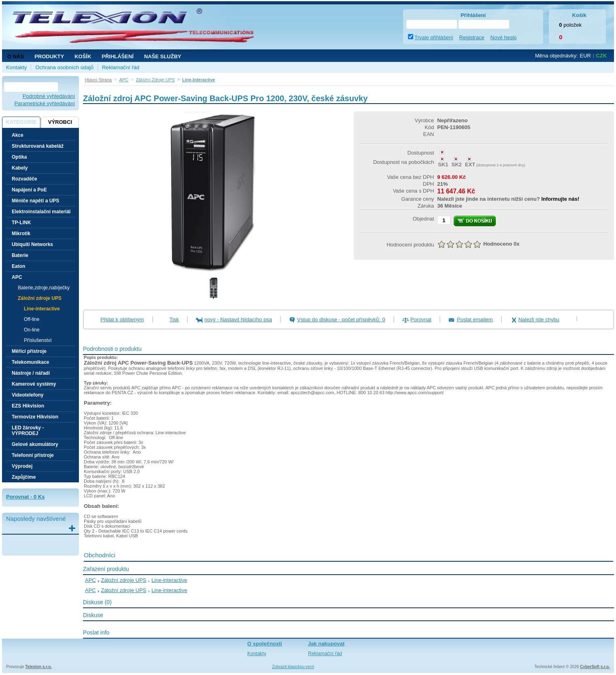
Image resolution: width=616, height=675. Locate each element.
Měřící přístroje (29, 351)
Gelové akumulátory (35, 444)
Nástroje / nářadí (31, 373)
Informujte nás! (560, 199)
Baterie (20, 255)
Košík (83, 56)
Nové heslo (504, 37)
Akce (18, 135)
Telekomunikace (30, 362)
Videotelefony (28, 395)
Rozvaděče (24, 179)
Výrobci (60, 122)
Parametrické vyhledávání (45, 103)
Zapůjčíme (24, 477)
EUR (585, 56)
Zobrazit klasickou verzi (293, 667)
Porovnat (421, 319)
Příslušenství (38, 340)
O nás (16, 56)
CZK (602, 56)
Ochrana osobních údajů (64, 67)
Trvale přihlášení (434, 37)
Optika (19, 157)
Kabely (20, 168)
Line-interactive (42, 309)
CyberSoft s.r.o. (595, 667)
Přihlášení (118, 56)
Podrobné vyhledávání (49, 96)
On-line (32, 330)
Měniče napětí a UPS (35, 201)
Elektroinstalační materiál (41, 212)
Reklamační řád (121, 67)
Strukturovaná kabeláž (38, 146)
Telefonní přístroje (33, 455)
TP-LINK (21, 223)
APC (90, 580)
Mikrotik (21, 233)
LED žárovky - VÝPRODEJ (28, 431)
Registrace (472, 37)
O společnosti (265, 644)
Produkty (49, 56)
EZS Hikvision (28, 406)
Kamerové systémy (34, 384)
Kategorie (21, 122)
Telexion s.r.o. (38, 667)
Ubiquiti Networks (32, 244)
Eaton (18, 266)
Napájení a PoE (29, 190)
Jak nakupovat (326, 644)
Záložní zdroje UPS (124, 580)
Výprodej (22, 466)
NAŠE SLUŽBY (163, 56)
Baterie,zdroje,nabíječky (44, 288)
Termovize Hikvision (35, 417)
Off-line (32, 319)
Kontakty (16, 67)
